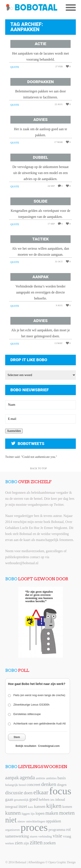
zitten (36, 842)
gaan (9, 799)
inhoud (60, 800)
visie (57, 836)
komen (67, 807)
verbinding (45, 836)
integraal (11, 807)
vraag (67, 836)
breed (22, 785)
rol (68, 829)
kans (30, 807)
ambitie (40, 778)
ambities (51, 778)
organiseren (12, 830)
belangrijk (12, 785)
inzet (23, 806)
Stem (17, 737)
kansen (40, 806)
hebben (44, 800)
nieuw (21, 821)
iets (52, 800)
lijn (33, 814)
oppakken (53, 821)
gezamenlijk (21, 800)
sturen (34, 836)
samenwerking (17, 836)
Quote (15, 67)
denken (49, 784)
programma (57, 830)
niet (11, 820)
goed (34, 799)
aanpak (12, 778)
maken (52, 813)
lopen (40, 813)
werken (10, 843)
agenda (27, 777)
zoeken (50, 843)
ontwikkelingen (35, 821)
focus (60, 791)
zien (19, 843)
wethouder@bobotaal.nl (22, 563)
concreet (33, 785)
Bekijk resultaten (26, 746)
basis (62, 778)
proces (34, 827)
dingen (62, 785)
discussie (14, 793)
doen (28, 793)
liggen (26, 814)
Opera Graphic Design (62, 862)
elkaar (41, 792)
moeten (67, 813)
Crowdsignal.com (49, 746)
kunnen (13, 813)
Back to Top (38, 468)
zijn (26, 843)
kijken (54, 806)
